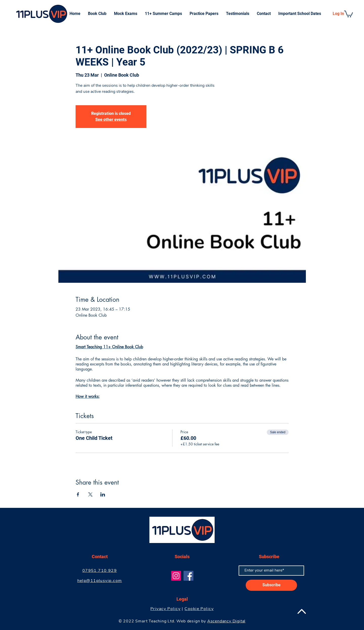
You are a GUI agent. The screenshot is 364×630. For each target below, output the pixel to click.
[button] (348, 14)
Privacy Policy (165, 609)
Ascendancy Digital (226, 621)
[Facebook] (188, 576)
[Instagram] (176, 576)
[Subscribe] (271, 585)
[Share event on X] (90, 494)
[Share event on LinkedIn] (103, 494)
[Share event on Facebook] (78, 494)
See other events (111, 120)
